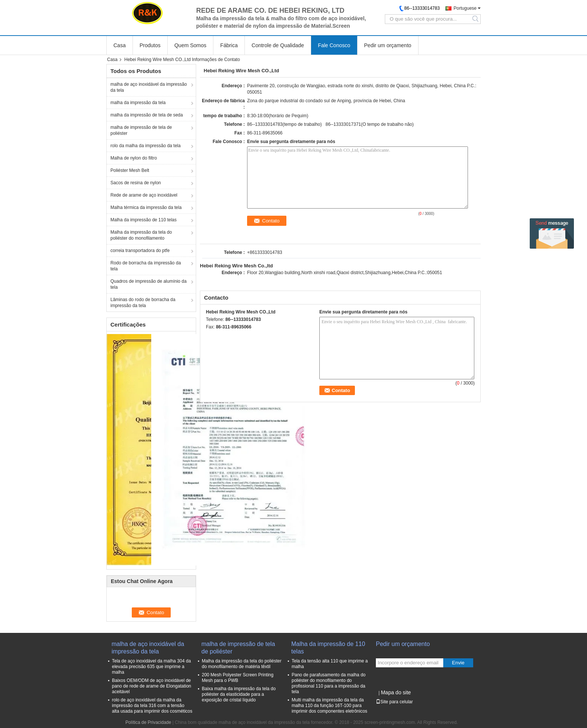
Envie (458, 663)
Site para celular (394, 702)
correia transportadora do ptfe (140, 251)
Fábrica (229, 45)
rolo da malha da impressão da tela (145, 146)
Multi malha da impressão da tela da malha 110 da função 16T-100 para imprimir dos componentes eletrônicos (329, 706)
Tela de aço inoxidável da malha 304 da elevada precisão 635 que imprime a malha (151, 667)
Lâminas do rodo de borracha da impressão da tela (143, 303)
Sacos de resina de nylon (136, 183)
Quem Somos (191, 45)
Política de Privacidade (148, 722)
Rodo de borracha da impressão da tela (146, 266)
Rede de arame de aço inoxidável (144, 195)
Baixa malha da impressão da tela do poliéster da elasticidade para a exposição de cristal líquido (239, 694)
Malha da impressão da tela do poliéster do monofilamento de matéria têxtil (242, 664)
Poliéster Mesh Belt (130, 170)
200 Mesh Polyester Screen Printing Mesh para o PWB (238, 678)
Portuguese (465, 8)
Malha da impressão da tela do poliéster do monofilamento (141, 235)
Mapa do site (396, 692)
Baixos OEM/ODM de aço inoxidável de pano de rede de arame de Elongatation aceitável (152, 686)
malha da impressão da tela (138, 103)
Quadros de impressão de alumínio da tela (148, 284)
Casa (120, 45)
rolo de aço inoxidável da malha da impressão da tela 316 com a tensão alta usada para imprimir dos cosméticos (152, 706)
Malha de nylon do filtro (134, 158)
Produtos (150, 45)
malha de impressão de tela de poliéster (141, 130)
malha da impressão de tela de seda (147, 115)
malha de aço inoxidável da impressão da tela (149, 87)
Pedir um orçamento (388, 45)
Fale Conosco (334, 45)
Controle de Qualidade (278, 45)
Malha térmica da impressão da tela (146, 207)
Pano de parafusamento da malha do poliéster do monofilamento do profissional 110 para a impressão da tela (329, 683)
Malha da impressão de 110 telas (144, 220)
